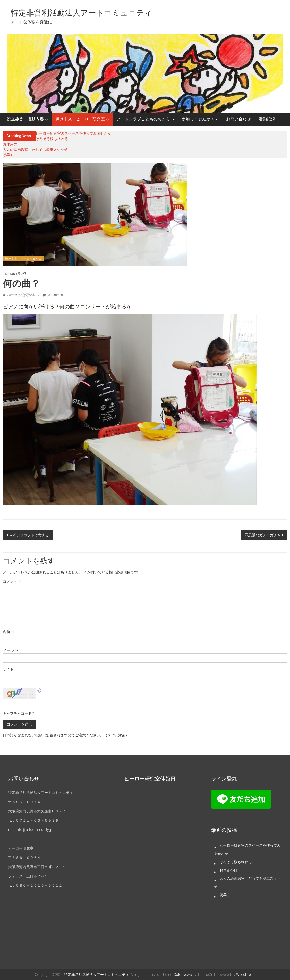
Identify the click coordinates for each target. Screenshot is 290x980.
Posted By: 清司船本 (21, 295)
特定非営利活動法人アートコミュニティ (81, 13)
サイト (8, 669)
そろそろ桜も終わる (52, 139)
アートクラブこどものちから (143, 119)
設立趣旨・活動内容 (25, 119)
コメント (12, 581)
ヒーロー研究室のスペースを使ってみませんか (73, 133)
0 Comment (53, 295)
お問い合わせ (238, 119)
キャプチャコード (17, 713)
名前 (9, 632)
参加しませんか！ (198, 119)
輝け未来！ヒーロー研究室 (80, 119)
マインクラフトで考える (29, 535)
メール (10, 650)
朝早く (8, 155)
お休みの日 (12, 144)
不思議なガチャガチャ (263, 535)
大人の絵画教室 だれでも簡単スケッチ (35, 150)
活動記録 (267, 119)
